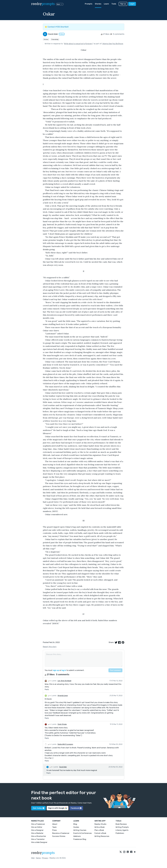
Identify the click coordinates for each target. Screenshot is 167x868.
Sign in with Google (58, 808)
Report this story (50, 647)
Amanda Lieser (63, 696)
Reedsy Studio (100, 824)
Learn (106, 4)
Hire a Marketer (37, 833)
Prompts (89, 4)
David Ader (63, 767)
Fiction (46, 39)
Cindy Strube (62, 724)
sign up (56, 670)
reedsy (43, 853)
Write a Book (100, 827)
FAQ (33, 858)
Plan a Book (99, 830)
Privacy (45, 858)
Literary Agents (122, 830)
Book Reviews (121, 824)
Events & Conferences (83, 833)
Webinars (77, 836)
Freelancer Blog (80, 839)
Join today (38, 808)
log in (64, 670)
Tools (114, 4)
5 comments (117, 34)
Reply (47, 689)
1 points (52, 681)
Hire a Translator (38, 839)
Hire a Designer (37, 830)
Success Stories (59, 836)
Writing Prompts (122, 827)
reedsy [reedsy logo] (43, 4)
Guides (76, 827)
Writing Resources (102, 836)
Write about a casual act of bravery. (78, 44)
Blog (75, 824)
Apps (60, 4)
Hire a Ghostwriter (39, 836)
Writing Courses (80, 830)
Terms (38, 858)
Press (54, 830)
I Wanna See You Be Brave (113, 44)
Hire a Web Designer (39, 842)
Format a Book (100, 833)
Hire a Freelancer (38, 824)
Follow (62, 34)
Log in (132, 4)
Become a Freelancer (61, 833)
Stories (98, 4)
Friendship (55, 39)
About (55, 824)
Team (54, 827)
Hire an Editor (37, 827)
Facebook (76, 808)
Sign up (123, 4)
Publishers (120, 833)
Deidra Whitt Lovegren (65, 744)
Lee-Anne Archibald (64, 681)
